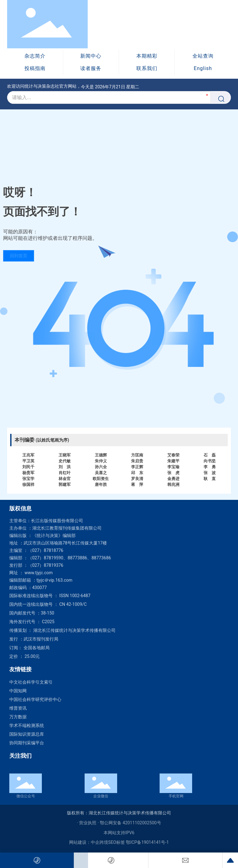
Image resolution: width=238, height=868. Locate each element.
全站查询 (203, 56)
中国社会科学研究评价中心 (35, 699)
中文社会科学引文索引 (31, 682)
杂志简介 (35, 56)
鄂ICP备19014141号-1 (147, 842)
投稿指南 (35, 68)
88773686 (101, 558)
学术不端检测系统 (27, 725)
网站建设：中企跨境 (89, 842)
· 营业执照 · (88, 823)
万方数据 (18, 717)
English (203, 68)
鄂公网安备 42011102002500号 (130, 823)
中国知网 (18, 691)
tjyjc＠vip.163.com (55, 580)
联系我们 (147, 68)
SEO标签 (117, 842)
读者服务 (91, 68)
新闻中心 (91, 56)
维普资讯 (18, 708)
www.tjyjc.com (39, 573)
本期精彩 (147, 56)
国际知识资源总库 (27, 734)
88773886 (77, 558)
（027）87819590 (46, 558)
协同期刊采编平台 (27, 743)
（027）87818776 (46, 550)
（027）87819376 (46, 565)
